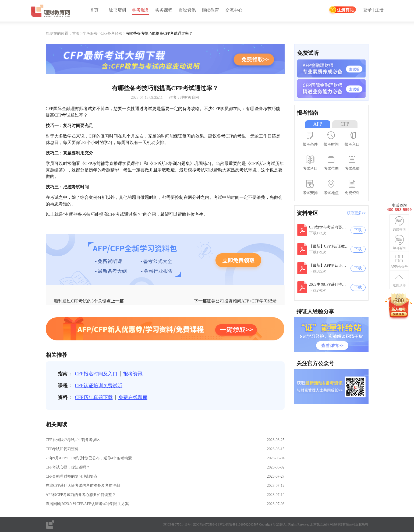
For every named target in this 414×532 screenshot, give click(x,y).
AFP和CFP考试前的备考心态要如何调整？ (81, 495)
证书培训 (118, 10)
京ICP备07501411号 (177, 524)
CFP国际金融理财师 (65, 109)
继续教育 (210, 10)
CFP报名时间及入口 (96, 374)
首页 (94, 10)
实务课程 (164, 10)
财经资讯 (187, 10)
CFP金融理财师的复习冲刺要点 (72, 476)
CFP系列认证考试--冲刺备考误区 (73, 440)
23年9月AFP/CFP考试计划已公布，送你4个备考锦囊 (89, 458)
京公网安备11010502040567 (239, 524)
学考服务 (141, 10)
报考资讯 (133, 374)
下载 (358, 230)
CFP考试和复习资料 (62, 449)
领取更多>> (356, 213)
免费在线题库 (133, 397)
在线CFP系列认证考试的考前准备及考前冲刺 (83, 486)
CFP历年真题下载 (94, 397)
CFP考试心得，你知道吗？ (68, 467)
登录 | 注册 (373, 10)
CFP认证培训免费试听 (99, 386)
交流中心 (234, 10)
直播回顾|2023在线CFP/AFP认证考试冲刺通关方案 (87, 504)
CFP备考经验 (112, 34)
